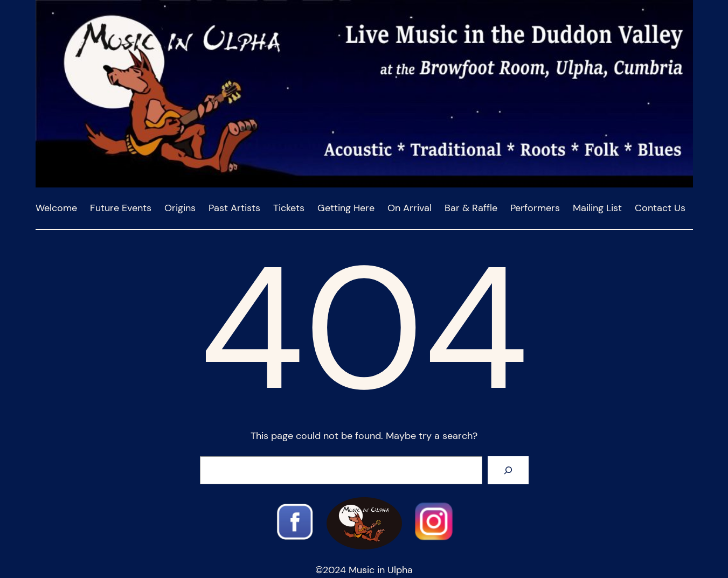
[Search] (508, 470)
